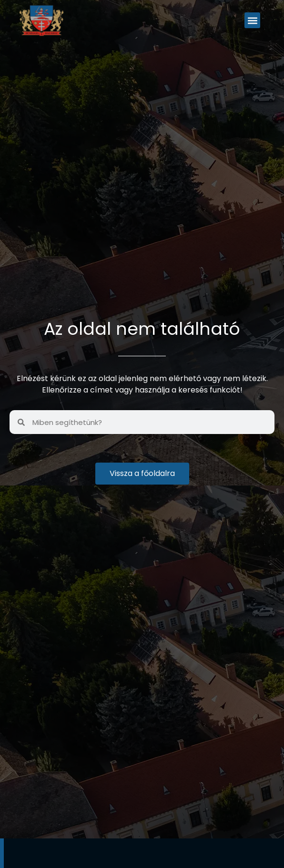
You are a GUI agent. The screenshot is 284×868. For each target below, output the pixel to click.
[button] (252, 20)
